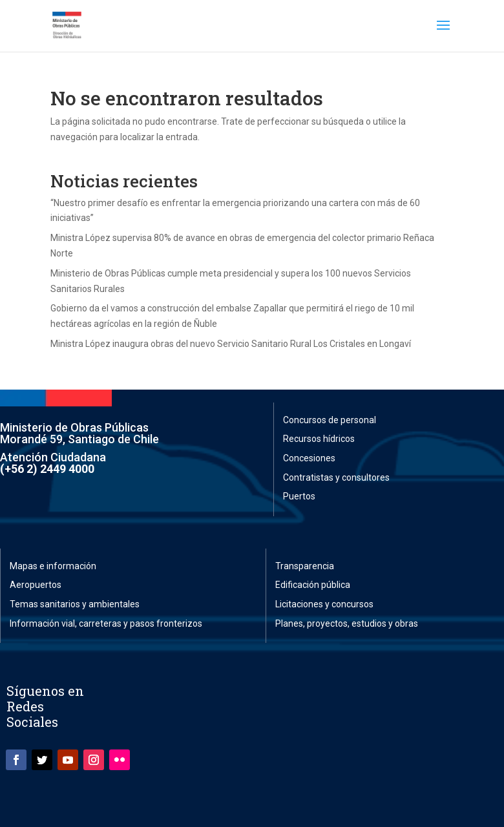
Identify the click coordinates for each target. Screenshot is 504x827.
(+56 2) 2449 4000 (47, 469)
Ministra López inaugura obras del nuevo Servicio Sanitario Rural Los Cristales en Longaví (231, 344)
